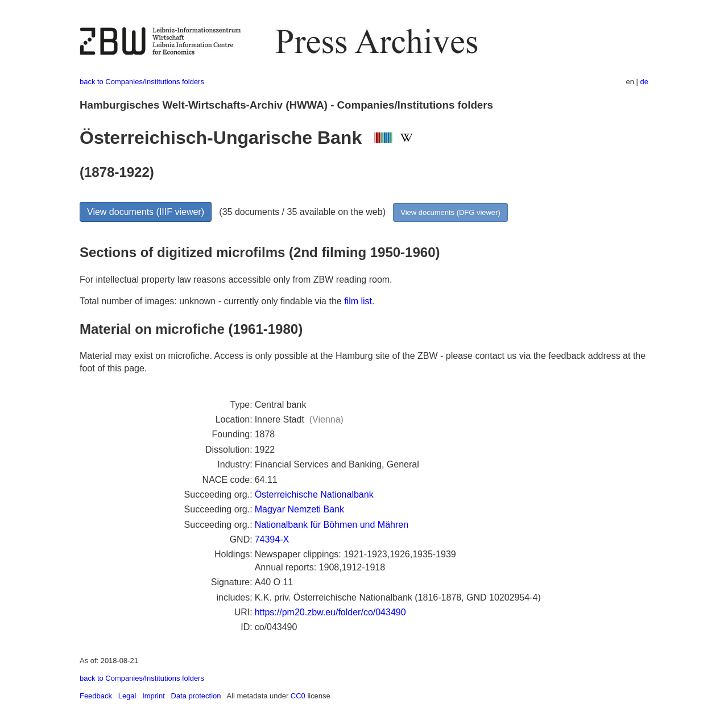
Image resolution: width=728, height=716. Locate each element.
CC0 (298, 696)
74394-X (272, 539)
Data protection (196, 696)
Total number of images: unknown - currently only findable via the (212, 301)
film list (358, 301)
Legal (127, 696)
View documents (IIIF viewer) (146, 212)
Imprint (154, 696)
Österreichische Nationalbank (314, 494)
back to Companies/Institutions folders (142, 82)
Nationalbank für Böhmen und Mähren (332, 525)
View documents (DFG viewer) (450, 212)
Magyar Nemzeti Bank (299, 509)
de (644, 82)
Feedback (96, 696)
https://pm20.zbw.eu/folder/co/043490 (330, 612)
